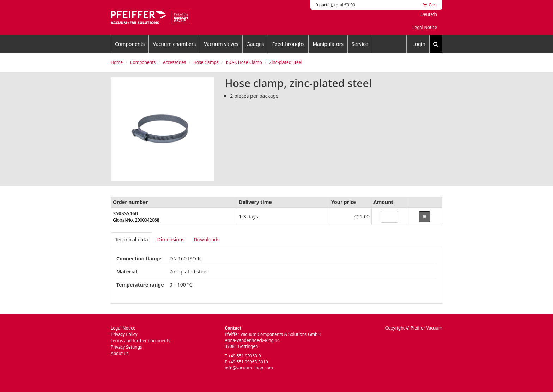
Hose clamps (206, 62)
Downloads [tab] (206, 239)
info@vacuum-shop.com (249, 368)
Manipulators (328, 44)
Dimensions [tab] (171, 239)
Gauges (255, 44)
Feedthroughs (288, 44)
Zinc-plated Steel (285, 62)
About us (120, 353)
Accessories (174, 62)
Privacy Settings (126, 347)
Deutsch (429, 14)
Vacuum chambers (174, 44)
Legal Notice (425, 27)
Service (360, 44)
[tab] (132, 240)
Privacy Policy (124, 334)
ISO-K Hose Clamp (244, 62)
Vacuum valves (221, 44)
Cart (430, 5)
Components (130, 44)
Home (117, 62)
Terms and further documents (141, 341)
